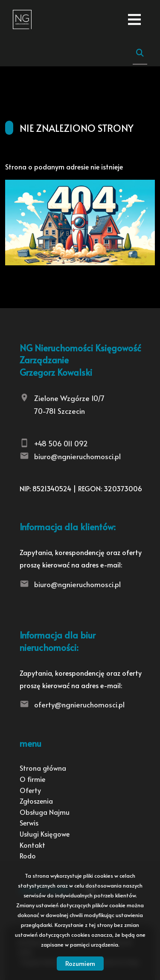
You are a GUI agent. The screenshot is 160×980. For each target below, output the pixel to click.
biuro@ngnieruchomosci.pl (77, 456)
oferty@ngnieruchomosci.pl (79, 704)
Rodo (28, 855)
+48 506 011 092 (61, 443)
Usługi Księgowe (45, 834)
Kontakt (32, 845)
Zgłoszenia (36, 801)
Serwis (29, 823)
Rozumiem (80, 963)
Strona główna (43, 768)
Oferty (30, 790)
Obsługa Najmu (45, 812)
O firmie (32, 779)
